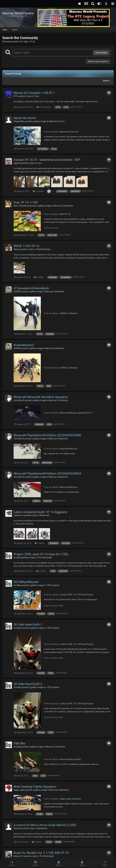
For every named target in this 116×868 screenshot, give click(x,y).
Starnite (17, 828)
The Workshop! (43, 249)
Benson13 (18, 856)
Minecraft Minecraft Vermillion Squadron (41, 397)
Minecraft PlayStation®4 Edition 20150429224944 (47, 474)
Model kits (45, 515)
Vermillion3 (19, 400)
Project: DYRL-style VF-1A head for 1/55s (41, 554)
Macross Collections (63, 206)
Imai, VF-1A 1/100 (26, 202)
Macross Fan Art (57, 121)
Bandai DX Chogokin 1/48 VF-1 (34, 93)
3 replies (39, 277)
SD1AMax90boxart (26, 582)
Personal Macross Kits (70, 759)
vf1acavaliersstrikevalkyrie (31, 288)
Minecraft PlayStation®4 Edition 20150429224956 (47, 435)
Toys (37, 96)
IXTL (16, 96)
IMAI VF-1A (65, 214)
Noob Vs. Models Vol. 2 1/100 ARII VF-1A (41, 853)
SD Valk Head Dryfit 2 (28, 684)
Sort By (107, 81)
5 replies (40, 543)
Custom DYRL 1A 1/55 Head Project (77, 595)
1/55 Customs (53, 585)
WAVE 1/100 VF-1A (26, 246)
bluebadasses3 (24, 345)
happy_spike (19, 790)
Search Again (101, 53)
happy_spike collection (70, 799)
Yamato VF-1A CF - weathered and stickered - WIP (47, 160)
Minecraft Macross (68, 449)
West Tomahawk (21, 206)
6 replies (41, 571)
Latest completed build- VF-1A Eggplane (40, 512)
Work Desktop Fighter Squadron (35, 787)
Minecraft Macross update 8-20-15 (76, 413)
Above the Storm (25, 118)
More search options (98, 61)
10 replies (38, 191)
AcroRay (18, 558)
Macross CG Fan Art (69, 132)
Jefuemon (18, 515)
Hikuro (17, 249)
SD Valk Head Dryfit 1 (28, 625)
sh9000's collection (69, 313)
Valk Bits (19, 743)
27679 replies (44, 107)
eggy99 (17, 163)
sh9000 (17, 291)
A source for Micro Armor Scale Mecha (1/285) (45, 825)
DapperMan (19, 121)
